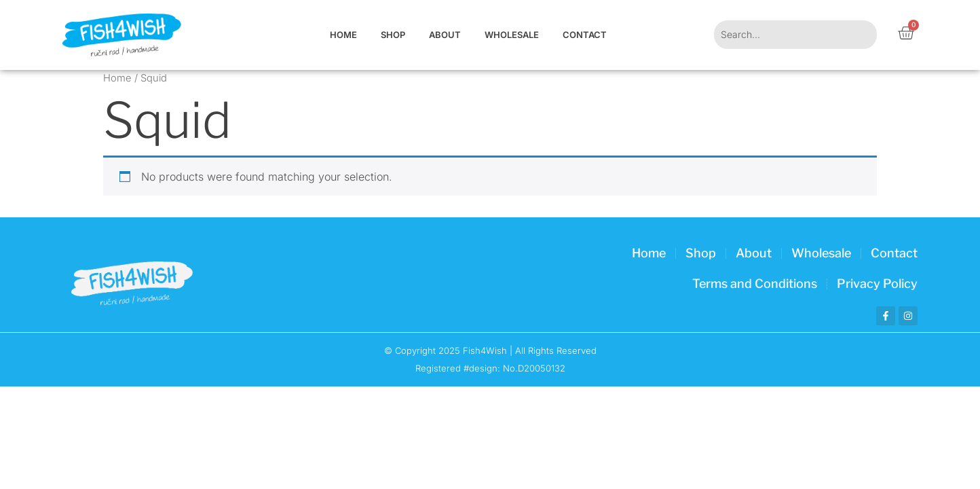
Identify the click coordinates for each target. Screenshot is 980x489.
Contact (585, 35)
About (445, 35)
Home (343, 35)
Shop (393, 35)
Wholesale (512, 35)
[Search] (859, 35)
